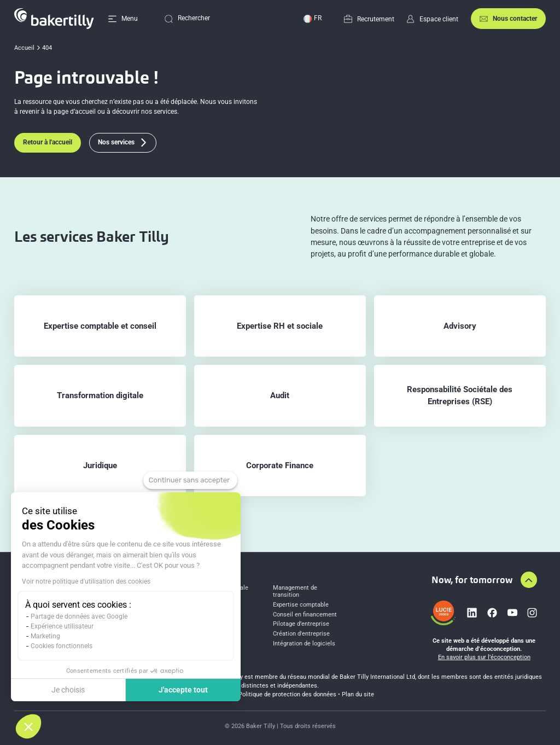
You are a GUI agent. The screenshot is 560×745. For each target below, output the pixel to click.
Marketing (45, 636)
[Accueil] (54, 19)
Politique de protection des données (287, 694)
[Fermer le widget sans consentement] (190, 480)
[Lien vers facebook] (492, 613)
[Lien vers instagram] (532, 613)
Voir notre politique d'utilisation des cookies (86, 581)
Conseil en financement (305, 615)
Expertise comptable (301, 605)
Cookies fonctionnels (62, 646)
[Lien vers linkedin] (472, 613)
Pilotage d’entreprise (301, 624)
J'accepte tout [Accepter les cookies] (183, 690)
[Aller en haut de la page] (529, 580)
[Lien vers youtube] (512, 613)
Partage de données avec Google (79, 616)
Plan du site (358, 694)
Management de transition (295, 592)
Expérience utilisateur (62, 626)
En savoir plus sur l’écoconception (484, 657)
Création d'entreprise (301, 634)
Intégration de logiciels (304, 644)
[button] (28, 726)
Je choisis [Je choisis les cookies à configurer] (68, 690)
